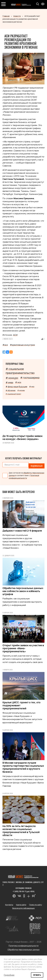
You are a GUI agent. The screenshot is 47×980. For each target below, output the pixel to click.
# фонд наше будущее (16, 387)
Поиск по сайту (35, 905)
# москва (21, 390)
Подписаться (37, 466)
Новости (17, 16)
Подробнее (9, 975)
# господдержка (30, 378)
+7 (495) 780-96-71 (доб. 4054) (23, 891)
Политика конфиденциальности (23, 946)
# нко (32, 387)
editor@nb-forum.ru (24, 888)
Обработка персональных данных (24, 950)
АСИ (15, 335)
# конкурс (12, 378)
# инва (9, 383)
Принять (37, 975)
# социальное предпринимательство (20, 371)
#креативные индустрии (22, 345)
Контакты (9, 905)
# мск (18, 382)
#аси (5, 345)
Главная (6, 16)
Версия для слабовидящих (23, 908)
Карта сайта (21, 905)
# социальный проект (13, 394)
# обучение (11, 390)
